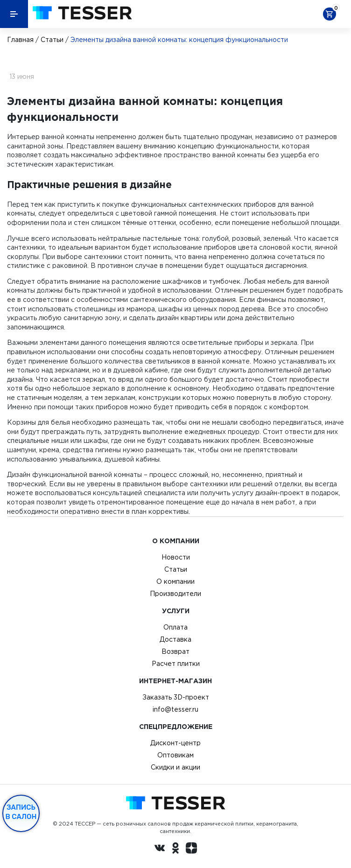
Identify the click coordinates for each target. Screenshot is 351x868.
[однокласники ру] (175, 849)
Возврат (175, 651)
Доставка (175, 639)
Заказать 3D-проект (176, 697)
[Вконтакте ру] (160, 849)
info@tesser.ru (175, 709)
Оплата (175, 627)
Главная (20, 40)
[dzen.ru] (191, 849)
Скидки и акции (175, 767)
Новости (176, 557)
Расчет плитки (176, 664)
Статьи (52, 40)
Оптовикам (175, 755)
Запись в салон (21, 812)
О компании (175, 581)
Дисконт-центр (175, 743)
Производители (175, 594)
